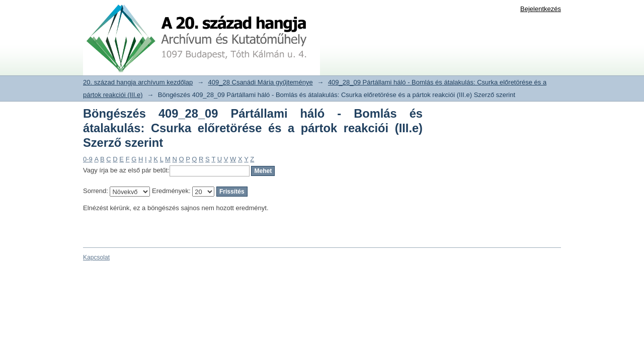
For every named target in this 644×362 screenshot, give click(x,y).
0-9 (88, 159)
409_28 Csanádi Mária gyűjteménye (261, 82)
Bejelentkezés (541, 9)
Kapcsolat (96, 257)
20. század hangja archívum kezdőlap (138, 82)
